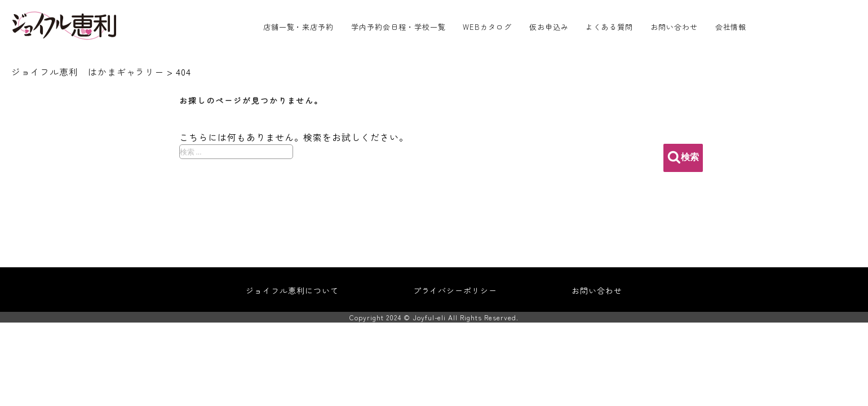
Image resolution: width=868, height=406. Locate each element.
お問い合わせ (674, 27)
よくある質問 (609, 27)
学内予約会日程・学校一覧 (398, 27)
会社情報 (731, 27)
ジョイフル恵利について (292, 290)
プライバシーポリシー (455, 290)
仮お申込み (549, 27)
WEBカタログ (487, 27)
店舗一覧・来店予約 (299, 27)
